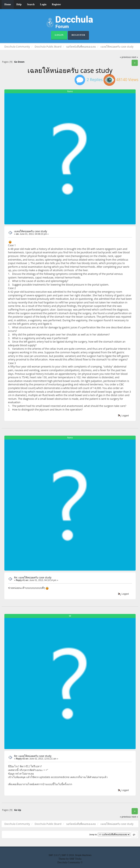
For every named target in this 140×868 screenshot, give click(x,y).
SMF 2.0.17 (54, 855)
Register (57, 4)
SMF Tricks (76, 859)
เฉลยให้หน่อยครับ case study (31, 231)
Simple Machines (83, 855)
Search (31, 4)
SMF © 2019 (68, 855)
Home (8, 4)
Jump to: (93, 834)
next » (135, 57)
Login (43, 4)
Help (19, 4)
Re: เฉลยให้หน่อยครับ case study (33, 577)
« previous (125, 57)
